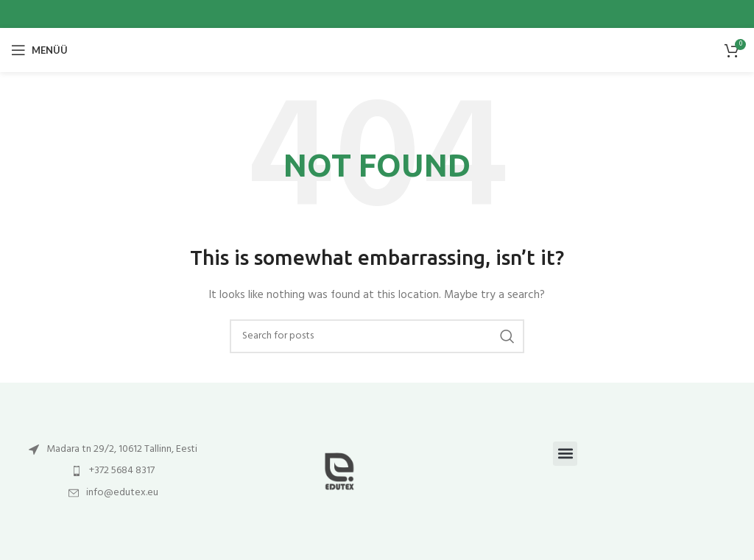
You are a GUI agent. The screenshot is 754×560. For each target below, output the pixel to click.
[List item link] (113, 450)
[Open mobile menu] (39, 50)
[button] (565, 454)
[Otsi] (377, 336)
